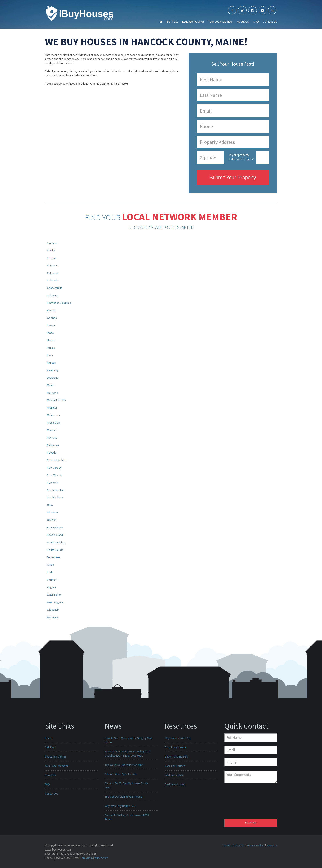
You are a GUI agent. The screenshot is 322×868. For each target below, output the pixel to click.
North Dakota (55, 497)
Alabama (52, 243)
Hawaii (51, 325)
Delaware (53, 295)
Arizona (52, 258)
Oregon (52, 520)
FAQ (256, 22)
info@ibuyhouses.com (95, 858)
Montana (52, 437)
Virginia (51, 587)
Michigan (52, 408)
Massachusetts (56, 400)
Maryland (53, 393)
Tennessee (54, 557)
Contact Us (270, 22)
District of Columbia (59, 303)
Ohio (50, 505)
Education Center (193, 22)
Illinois (51, 340)
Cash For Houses (175, 766)
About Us (243, 22)
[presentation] (241, 802)
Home (49, 738)
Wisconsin (53, 610)
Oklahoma (53, 512)
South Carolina (56, 542)
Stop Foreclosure (175, 747)
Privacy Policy (255, 845)
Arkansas (53, 265)
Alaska (51, 250)
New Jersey (54, 468)
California (53, 273)
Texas (51, 565)
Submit (251, 823)
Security (272, 845)
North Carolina (56, 490)
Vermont (52, 580)
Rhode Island (55, 535)
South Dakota (55, 550)
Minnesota (53, 415)
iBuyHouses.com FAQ (178, 738)
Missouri (52, 430)
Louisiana (53, 378)
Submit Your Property (233, 177)
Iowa (50, 355)
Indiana (51, 348)
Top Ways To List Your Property (124, 765)
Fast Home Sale (174, 775)
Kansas (51, 363)
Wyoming (53, 617)
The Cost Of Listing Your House (124, 797)
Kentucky (53, 370)
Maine (51, 385)
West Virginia (55, 602)
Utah (50, 572)
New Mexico (54, 475)
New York (53, 483)
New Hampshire (57, 460)
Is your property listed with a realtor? (242, 157)
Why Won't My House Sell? (121, 806)
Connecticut (54, 288)
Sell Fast (172, 22)
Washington (54, 595)
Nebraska (53, 445)
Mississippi (54, 422)
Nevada (52, 453)
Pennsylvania (55, 527)
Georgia (52, 318)
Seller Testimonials (176, 757)
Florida (51, 310)
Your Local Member (220, 22)
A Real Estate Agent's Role (121, 774)
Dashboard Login (175, 784)
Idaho (50, 333)
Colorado (53, 280)
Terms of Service (233, 845)
